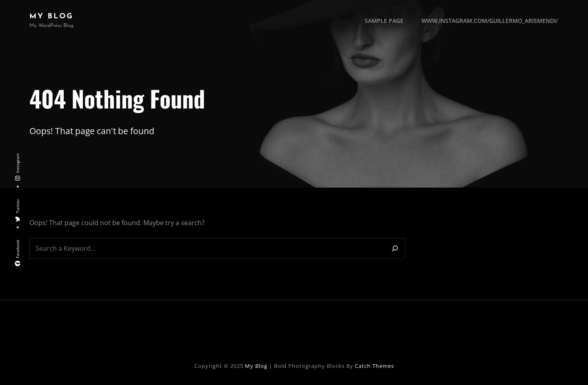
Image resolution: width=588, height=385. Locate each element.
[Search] (395, 249)
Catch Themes (374, 366)
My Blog (51, 17)
